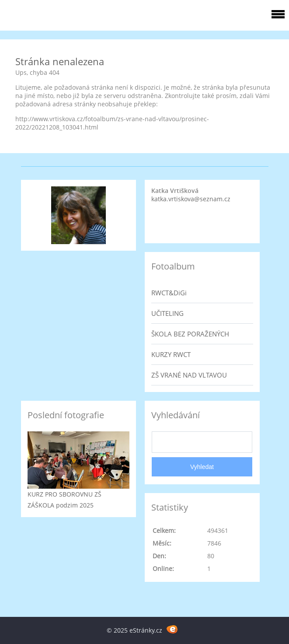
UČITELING (167, 313)
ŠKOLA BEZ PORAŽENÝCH (190, 334)
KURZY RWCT (171, 354)
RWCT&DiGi (169, 293)
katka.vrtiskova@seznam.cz (191, 199)
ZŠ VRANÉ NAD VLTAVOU (189, 375)
